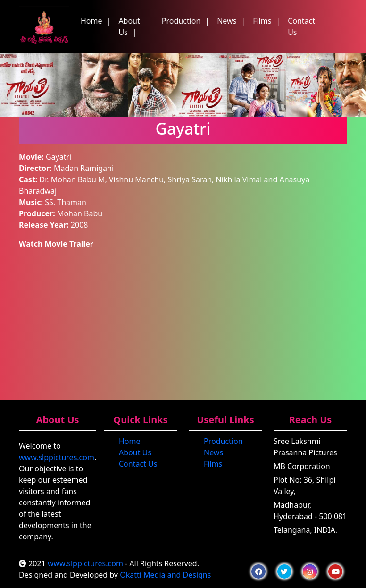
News (227, 21)
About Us (129, 26)
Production (181, 21)
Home (91, 21)
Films (262, 21)
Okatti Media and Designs (165, 575)
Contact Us (301, 26)
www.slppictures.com (57, 457)
